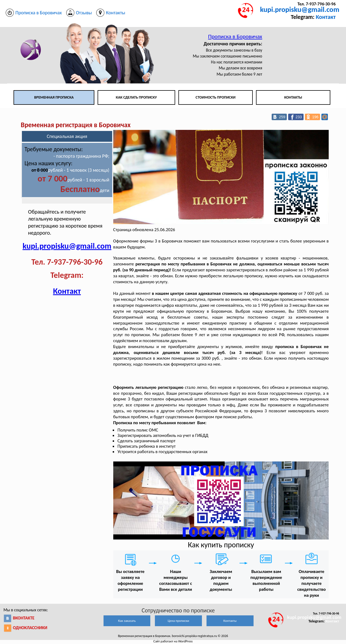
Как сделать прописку (137, 97)
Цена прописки (179, 621)
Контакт (326, 17)
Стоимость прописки (216, 97)
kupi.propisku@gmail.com (300, 9)
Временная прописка (54, 97)
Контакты (293, 97)
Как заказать (127, 621)
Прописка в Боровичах (235, 36)
